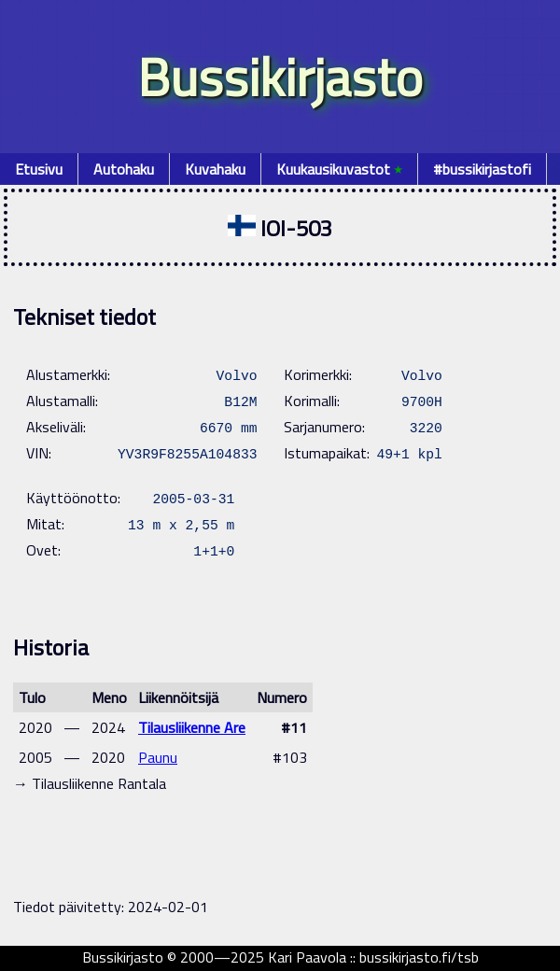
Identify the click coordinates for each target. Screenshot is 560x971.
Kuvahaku (215, 169)
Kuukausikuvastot (339, 169)
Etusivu (39, 169)
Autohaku (124, 169)
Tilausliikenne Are (192, 727)
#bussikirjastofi (482, 169)
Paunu (158, 757)
